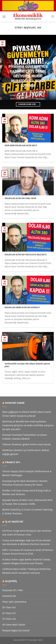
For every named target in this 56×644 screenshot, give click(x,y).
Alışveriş (11, 581)
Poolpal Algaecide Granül (16, 631)
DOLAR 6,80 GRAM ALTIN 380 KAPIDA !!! (22, 307)
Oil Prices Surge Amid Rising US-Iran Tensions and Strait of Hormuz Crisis (27, 533)
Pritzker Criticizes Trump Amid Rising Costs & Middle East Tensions (27, 493)
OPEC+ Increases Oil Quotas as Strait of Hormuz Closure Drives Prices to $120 (28, 552)
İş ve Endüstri (14, 522)
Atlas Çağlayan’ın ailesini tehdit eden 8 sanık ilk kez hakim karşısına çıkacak (27, 414)
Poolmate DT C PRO (13, 590)
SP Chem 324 (9, 619)
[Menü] (4, 17)
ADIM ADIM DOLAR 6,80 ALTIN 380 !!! (21, 146)
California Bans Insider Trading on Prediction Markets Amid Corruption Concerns (27, 571)
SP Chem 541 (9, 607)
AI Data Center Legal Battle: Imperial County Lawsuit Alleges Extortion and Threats (26, 561)
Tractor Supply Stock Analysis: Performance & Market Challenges (27, 473)
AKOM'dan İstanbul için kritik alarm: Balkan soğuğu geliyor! (26, 452)
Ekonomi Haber (15, 403)
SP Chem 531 (9, 613)
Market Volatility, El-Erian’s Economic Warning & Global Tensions (27, 512)
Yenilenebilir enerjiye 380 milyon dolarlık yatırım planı (27, 365)
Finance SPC (13, 462)
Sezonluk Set (9, 596)
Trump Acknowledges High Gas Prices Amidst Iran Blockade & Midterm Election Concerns (26, 542)
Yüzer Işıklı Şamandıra (14, 602)
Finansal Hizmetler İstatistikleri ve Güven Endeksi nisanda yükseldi (25, 437)
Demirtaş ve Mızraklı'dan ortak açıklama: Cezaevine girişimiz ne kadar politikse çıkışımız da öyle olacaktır (28, 425)
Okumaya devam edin (28, 104)
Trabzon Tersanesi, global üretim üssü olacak (26, 444)
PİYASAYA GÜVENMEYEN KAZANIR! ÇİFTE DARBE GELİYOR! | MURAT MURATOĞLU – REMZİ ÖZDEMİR (28, 76)
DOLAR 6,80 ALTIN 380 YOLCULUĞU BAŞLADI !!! (26, 255)
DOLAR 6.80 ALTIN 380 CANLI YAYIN (20, 198)
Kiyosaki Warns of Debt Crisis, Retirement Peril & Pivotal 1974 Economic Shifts (27, 502)
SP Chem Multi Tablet (14, 625)
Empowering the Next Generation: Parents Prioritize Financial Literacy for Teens (25, 483)
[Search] (53, 17)
